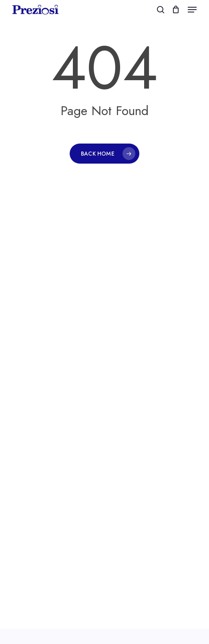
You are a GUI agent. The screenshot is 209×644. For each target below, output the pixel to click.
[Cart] (176, 10)
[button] (192, 10)
